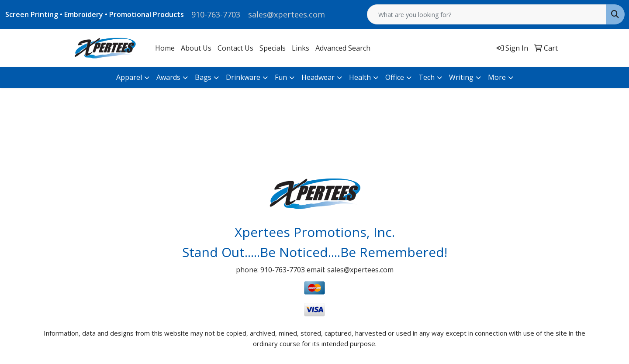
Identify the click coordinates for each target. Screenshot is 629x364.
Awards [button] (168, 77)
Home (165, 48)
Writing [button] (461, 77)
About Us (196, 48)
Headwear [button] (318, 77)
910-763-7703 (216, 14)
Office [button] (395, 77)
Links (301, 48)
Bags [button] (203, 77)
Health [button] (360, 77)
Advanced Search (343, 48)
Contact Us (235, 48)
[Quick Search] (487, 14)
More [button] (497, 77)
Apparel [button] (129, 77)
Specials (273, 48)
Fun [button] (281, 77)
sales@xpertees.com (287, 14)
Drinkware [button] (243, 77)
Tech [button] (427, 77)
